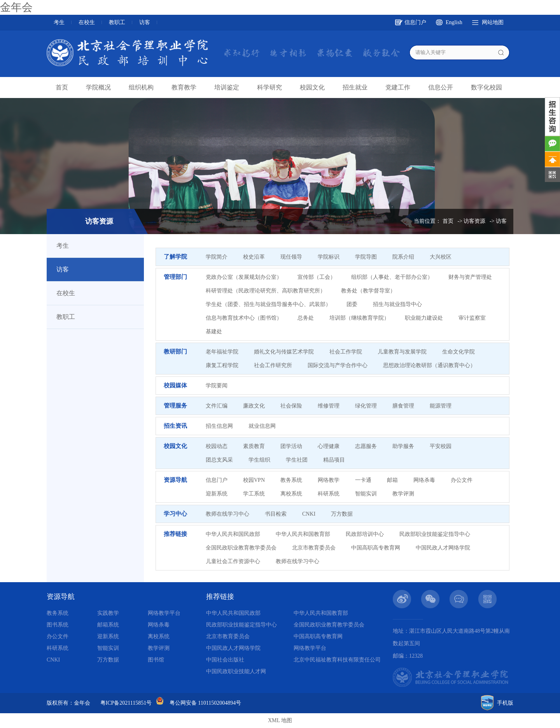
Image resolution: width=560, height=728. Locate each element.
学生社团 (297, 460)
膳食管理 (403, 406)
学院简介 (217, 257)
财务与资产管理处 (470, 277)
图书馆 (156, 660)
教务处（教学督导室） (368, 291)
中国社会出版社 (225, 660)
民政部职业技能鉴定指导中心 (435, 534)
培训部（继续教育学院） (359, 318)
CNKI (309, 514)
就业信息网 (262, 426)
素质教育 (254, 446)
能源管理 (441, 406)
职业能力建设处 (424, 318)
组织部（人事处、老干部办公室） (392, 277)
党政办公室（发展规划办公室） (244, 277)
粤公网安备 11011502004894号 (205, 703)
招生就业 (355, 87)
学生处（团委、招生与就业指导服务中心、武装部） (268, 304)
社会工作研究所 (273, 365)
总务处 (306, 318)
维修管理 (329, 406)
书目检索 (276, 514)
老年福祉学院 (222, 352)
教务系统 (291, 480)
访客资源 (474, 221)
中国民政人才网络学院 (443, 548)
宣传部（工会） (317, 277)
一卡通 (363, 480)
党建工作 (398, 87)
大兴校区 (441, 257)
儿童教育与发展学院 (402, 352)
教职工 (117, 22)
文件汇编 (217, 406)
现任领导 (291, 257)
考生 (59, 22)
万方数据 (342, 514)
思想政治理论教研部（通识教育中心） (429, 365)
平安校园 (441, 446)
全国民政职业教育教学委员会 (241, 548)
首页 (62, 87)
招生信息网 (219, 426)
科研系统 (329, 494)
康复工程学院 (222, 365)
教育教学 (184, 87)
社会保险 (291, 406)
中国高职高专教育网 (376, 548)
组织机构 (141, 87)
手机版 (505, 703)
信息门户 (415, 22)
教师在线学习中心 (227, 514)
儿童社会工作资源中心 (233, 561)
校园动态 (217, 446)
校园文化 (312, 87)
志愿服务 (366, 446)
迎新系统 (217, 494)
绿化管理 (366, 406)
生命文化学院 (458, 352)
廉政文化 (254, 406)
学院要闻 (217, 386)
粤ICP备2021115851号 (126, 703)
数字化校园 (486, 87)
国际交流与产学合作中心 (338, 365)
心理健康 (329, 446)
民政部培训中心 (365, 534)
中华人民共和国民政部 (233, 534)
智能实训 (366, 494)
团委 (352, 304)
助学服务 (403, 446)
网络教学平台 (164, 613)
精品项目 (334, 460)
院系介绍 (403, 257)
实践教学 (108, 613)
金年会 (16, 7)
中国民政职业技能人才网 (236, 671)
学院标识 (329, 257)
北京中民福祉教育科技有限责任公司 (337, 660)
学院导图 (366, 257)
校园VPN (254, 480)
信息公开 (441, 87)
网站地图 (493, 22)
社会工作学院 (346, 352)
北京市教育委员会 (314, 548)
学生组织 (259, 460)
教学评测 (403, 494)
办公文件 (462, 480)
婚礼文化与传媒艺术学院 (284, 352)
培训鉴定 (227, 87)
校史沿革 (254, 257)
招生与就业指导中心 (397, 304)
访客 (145, 22)
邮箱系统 (108, 625)
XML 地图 (280, 720)
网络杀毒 (424, 480)
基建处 (214, 332)
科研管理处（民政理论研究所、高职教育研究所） (266, 291)
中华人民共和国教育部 (303, 534)
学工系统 (254, 494)
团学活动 (291, 446)
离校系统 (291, 494)
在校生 (87, 22)
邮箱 (392, 480)
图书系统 (58, 625)
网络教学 (329, 480)
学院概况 (98, 87)
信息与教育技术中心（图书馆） (244, 318)
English (454, 22)
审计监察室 (472, 318)
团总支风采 (219, 460)
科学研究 (269, 87)
